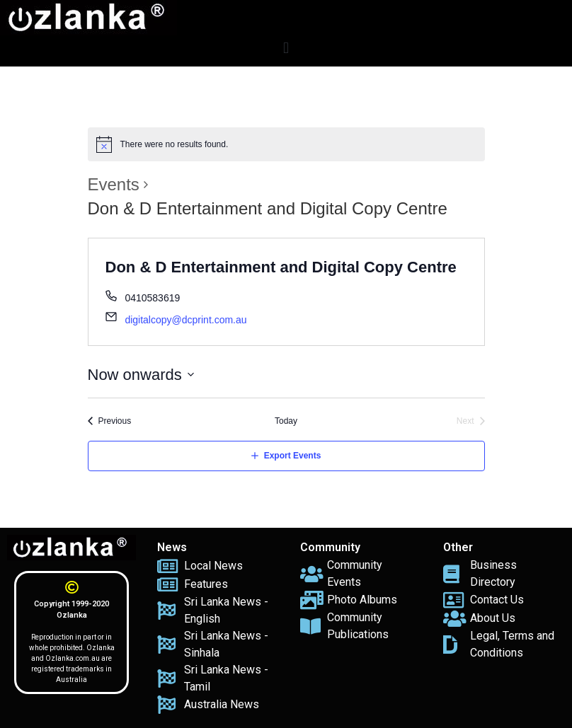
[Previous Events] (110, 421)
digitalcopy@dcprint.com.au (185, 320)
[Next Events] (471, 421)
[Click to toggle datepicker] (141, 375)
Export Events (293, 456)
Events (114, 184)
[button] (286, 48)
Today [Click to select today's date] (286, 421)
